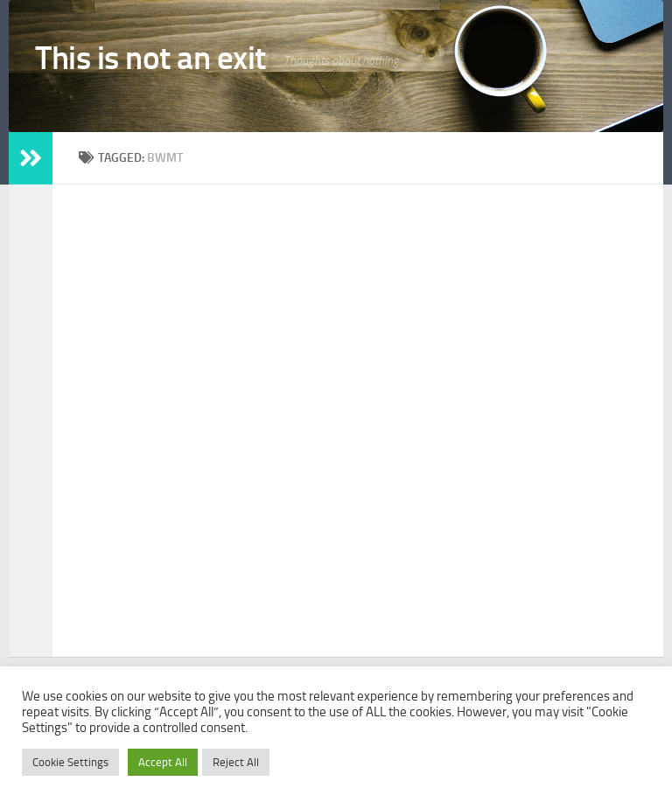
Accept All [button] (163, 762)
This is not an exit (150, 58)
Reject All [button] (236, 762)
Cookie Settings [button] (70, 762)
